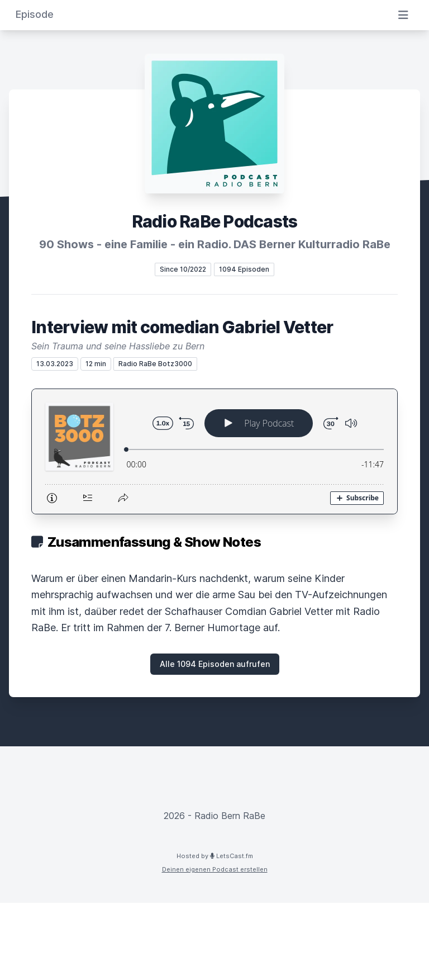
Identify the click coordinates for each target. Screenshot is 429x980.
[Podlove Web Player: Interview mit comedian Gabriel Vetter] (214, 451)
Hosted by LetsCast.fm (215, 856)
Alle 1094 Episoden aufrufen (215, 664)
